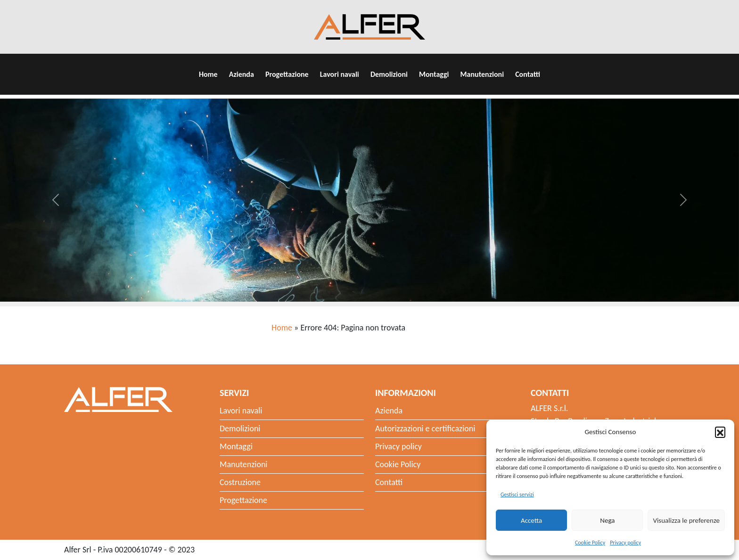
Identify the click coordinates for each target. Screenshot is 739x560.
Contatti (528, 74)
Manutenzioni (482, 74)
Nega (607, 520)
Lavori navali (340, 74)
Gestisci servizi (517, 494)
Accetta (531, 520)
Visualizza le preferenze (686, 520)
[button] (720, 432)
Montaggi (434, 74)
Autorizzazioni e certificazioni (425, 428)
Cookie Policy (590, 543)
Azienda (242, 74)
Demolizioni (389, 74)
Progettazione (287, 74)
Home (208, 74)
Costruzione (240, 482)
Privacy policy (625, 543)
